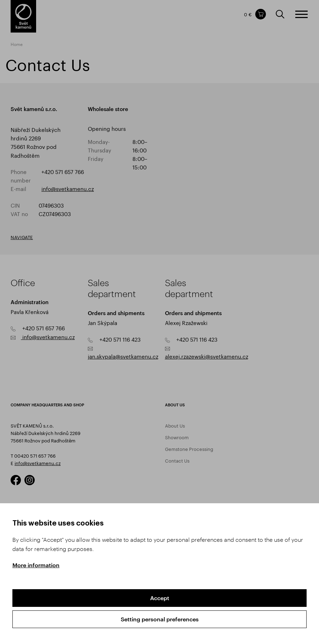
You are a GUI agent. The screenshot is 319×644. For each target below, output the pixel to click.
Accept (160, 598)
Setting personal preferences (160, 619)
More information (36, 565)
